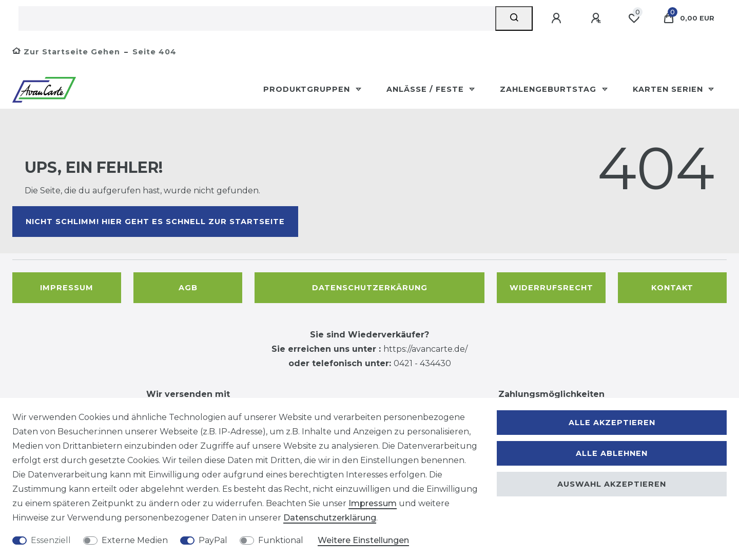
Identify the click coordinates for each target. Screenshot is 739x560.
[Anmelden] (558, 18)
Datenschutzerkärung (370, 288)
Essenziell (51, 540)
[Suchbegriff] (257, 18)
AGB (188, 288)
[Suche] (514, 18)
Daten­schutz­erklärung (330, 518)
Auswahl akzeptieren (612, 484)
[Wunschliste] (634, 18)
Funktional (281, 540)
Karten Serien (669, 89)
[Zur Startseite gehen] (66, 52)
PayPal (213, 540)
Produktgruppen (308, 89)
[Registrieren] (597, 18)
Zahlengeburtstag (549, 89)
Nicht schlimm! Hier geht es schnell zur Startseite (155, 222)
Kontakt (672, 288)
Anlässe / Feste (426, 89)
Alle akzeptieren (612, 423)
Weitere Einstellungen (363, 540)
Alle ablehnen (612, 453)
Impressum (67, 288)
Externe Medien (135, 540)
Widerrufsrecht (551, 288)
